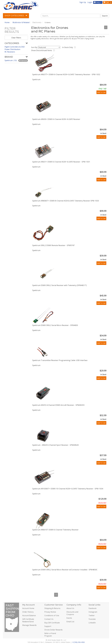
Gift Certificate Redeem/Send (28, 620)
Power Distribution (12, 49)
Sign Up (83, 2)
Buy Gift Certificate (52, 623)
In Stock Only (68, 47)
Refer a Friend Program (50, 635)
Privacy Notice (50, 612)
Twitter (92, 615)
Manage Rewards (29, 625)
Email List (70, 622)
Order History (28, 612)
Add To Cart (101, 92)
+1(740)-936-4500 (78, 642)
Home (7, 22)
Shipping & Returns (52, 608)
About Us (70, 608)
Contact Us (49, 619)
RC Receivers (10, 52)
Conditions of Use (52, 615)
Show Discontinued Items (42, 50)
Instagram (93, 612)
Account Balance (29, 615)
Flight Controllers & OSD (15, 47)
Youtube (92, 619)
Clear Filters (16, 38)
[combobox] (70, 16)
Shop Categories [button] (16, 16)
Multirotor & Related (21, 22)
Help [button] (98, 2)
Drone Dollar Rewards (53, 630)
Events (69, 618)
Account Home (28, 608)
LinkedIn (92, 623)
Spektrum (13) (11, 60)
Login (90, 2)
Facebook (93, 608)
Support (48, 626)
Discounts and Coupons (72, 613)
